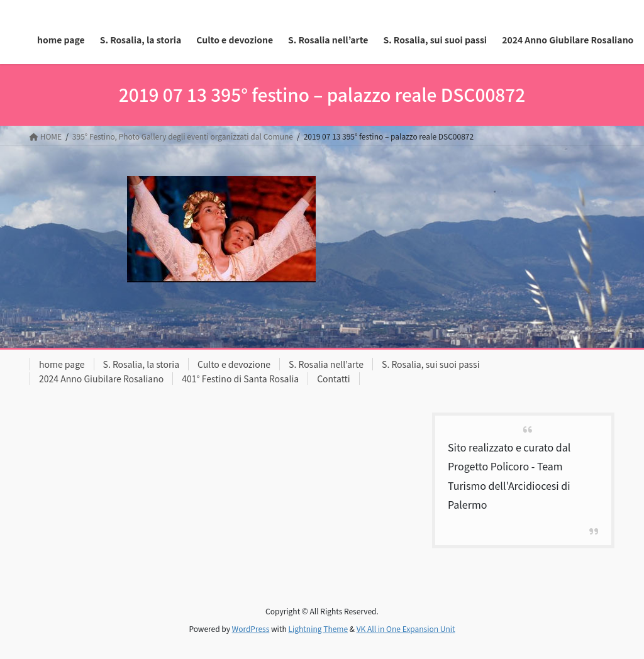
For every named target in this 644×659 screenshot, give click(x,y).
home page (62, 364)
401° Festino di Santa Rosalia (240, 379)
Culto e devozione (234, 364)
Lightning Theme (318, 629)
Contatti (334, 379)
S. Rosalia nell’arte (326, 364)
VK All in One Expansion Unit (406, 629)
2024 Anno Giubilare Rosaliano (101, 379)
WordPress (251, 629)
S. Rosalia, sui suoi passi (430, 364)
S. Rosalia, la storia (142, 364)
